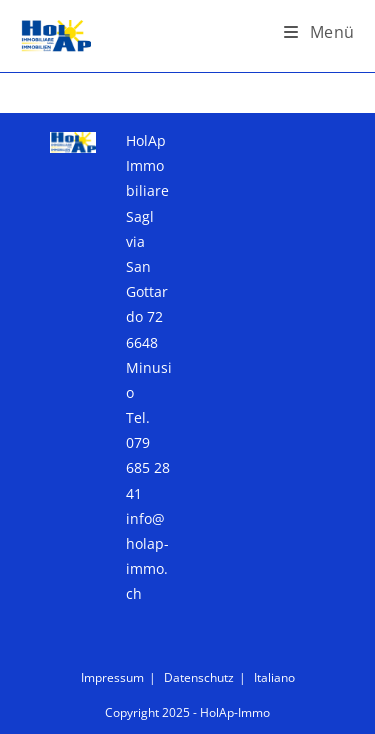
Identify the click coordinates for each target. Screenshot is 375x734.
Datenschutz (199, 677)
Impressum (112, 677)
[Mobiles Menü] (319, 32)
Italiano (274, 677)
